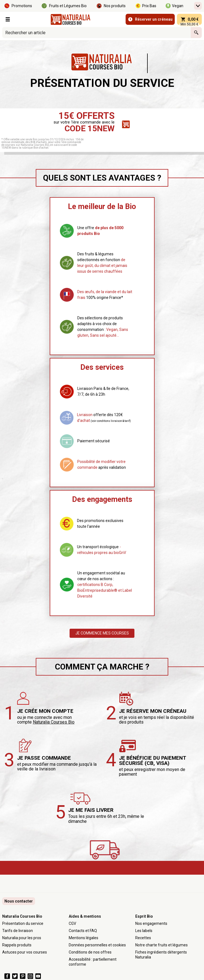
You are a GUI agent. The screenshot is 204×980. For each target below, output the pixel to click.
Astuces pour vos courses (25, 952)
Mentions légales (84, 938)
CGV (72, 923)
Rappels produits (17, 945)
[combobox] (96, 33)
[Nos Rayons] (8, 19)
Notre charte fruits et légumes (161, 945)
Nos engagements (151, 923)
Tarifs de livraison (18, 931)
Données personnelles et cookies (97, 945)
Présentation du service (23, 923)
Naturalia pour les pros (22, 938)
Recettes (143, 938)
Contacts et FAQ (83, 931)
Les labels (144, 931)
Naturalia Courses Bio (54, 722)
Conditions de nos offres (90, 952)
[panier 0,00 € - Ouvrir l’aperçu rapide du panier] (189, 19)
